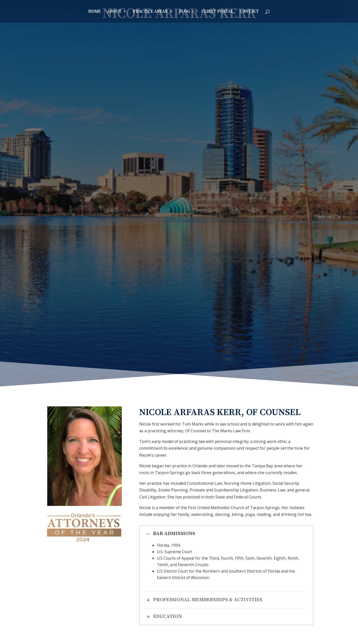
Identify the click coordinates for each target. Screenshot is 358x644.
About (114, 12)
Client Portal (217, 12)
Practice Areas (150, 12)
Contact (249, 12)
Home (94, 12)
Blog (184, 12)
